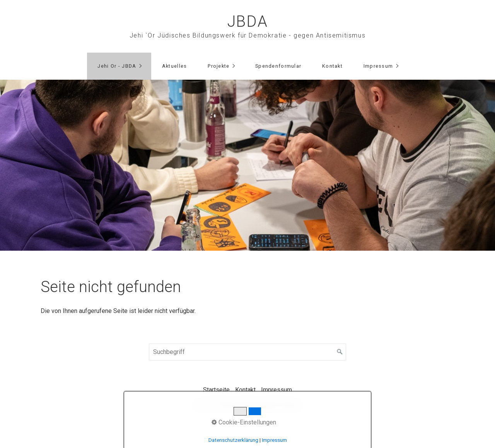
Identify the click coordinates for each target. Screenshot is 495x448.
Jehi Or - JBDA (117, 66)
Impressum (378, 66)
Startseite (216, 390)
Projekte (218, 66)
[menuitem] (119, 66)
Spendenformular (278, 66)
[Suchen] (340, 352)
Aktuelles (175, 66)
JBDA (247, 21)
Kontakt (332, 66)
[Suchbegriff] (247, 352)
